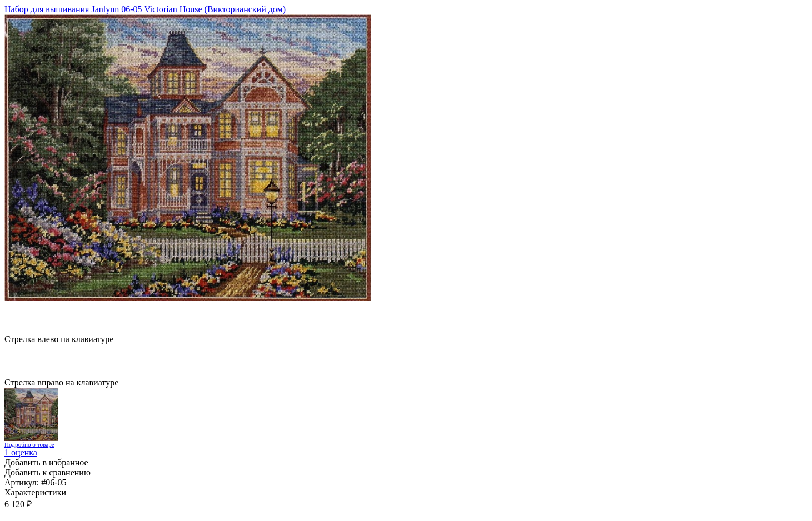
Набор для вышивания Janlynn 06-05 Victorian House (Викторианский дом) (145, 9)
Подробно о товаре (29, 444)
